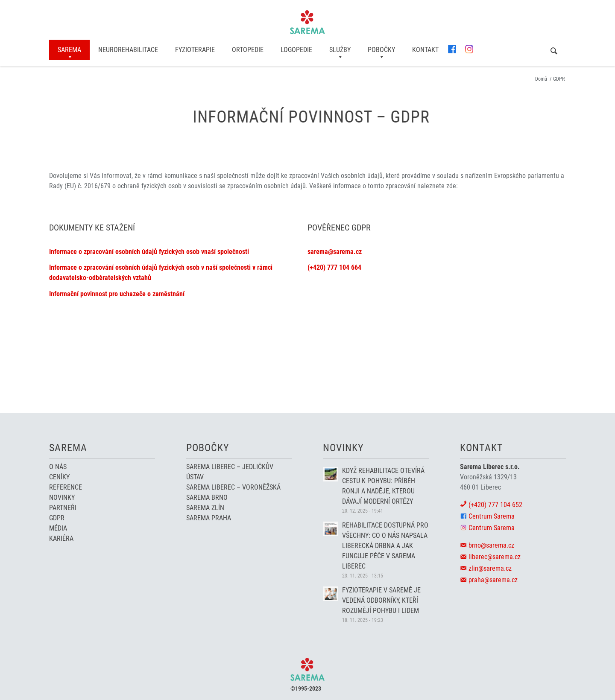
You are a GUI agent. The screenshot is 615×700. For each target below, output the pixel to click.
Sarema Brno (207, 497)
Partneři (63, 508)
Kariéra (61, 538)
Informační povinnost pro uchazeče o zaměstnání (117, 294)
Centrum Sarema (492, 516)
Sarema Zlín (205, 508)
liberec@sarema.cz (495, 557)
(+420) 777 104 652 (495, 505)
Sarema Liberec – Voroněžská (233, 487)
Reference (66, 487)
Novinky (62, 497)
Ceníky (59, 477)
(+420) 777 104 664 (334, 267)
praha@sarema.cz (493, 580)
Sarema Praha (209, 518)
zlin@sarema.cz (490, 568)
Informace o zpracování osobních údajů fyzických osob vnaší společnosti (149, 252)
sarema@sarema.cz (335, 252)
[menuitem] (69, 50)
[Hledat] (554, 51)
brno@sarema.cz (491, 545)
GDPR (57, 518)
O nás (58, 467)
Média (58, 528)
